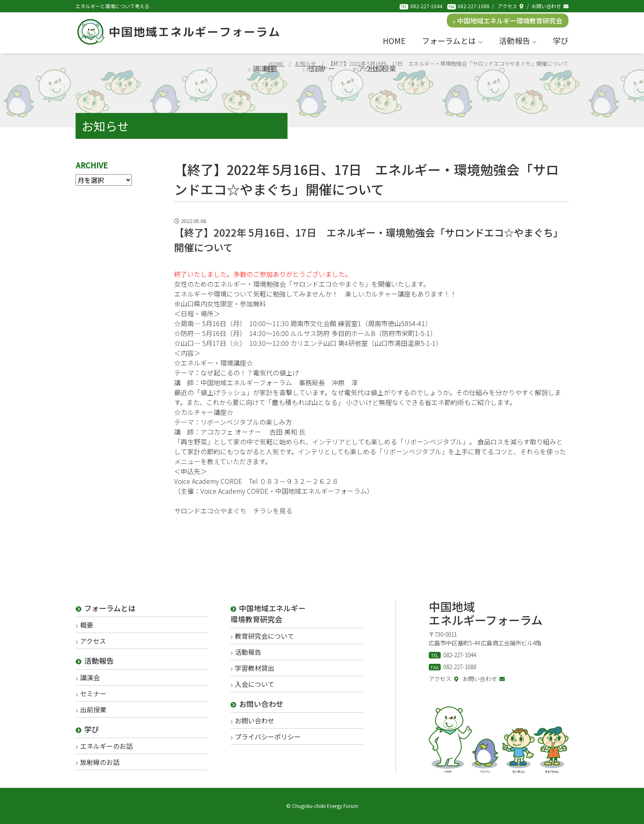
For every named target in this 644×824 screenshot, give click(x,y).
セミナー (93, 693)
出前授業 (93, 709)
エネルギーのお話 (106, 746)
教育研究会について (264, 636)
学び (561, 40)
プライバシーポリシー (268, 737)
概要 (87, 625)
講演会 (90, 677)
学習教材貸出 (255, 668)
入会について (255, 684)
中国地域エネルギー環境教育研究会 (508, 21)
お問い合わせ (550, 6)
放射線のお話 (100, 762)
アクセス (511, 6)
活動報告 (518, 40)
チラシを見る (273, 511)
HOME (394, 40)
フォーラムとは (452, 40)
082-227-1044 (426, 6)
